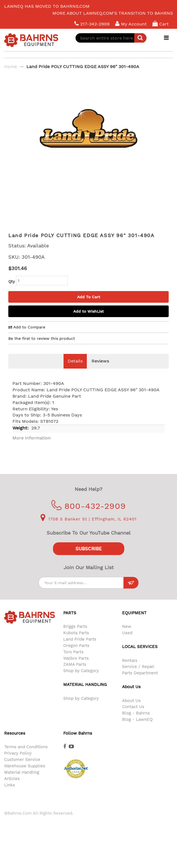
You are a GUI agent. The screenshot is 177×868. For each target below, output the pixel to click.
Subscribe (89, 557)
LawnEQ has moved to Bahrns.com (47, 6)
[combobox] (111, 38)
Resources (15, 742)
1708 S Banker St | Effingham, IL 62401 (88, 527)
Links (10, 793)
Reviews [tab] (100, 369)
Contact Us (133, 715)
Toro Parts (73, 660)
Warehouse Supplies (25, 774)
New (127, 635)
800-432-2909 (89, 514)
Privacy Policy (18, 761)
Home (11, 67)
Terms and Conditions (26, 755)
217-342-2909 (92, 24)
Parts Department (140, 681)
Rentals (130, 669)
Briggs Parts (75, 635)
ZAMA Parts (75, 673)
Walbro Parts (76, 667)
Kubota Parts (76, 641)
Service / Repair (138, 675)
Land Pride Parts (80, 647)
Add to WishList (88, 320)
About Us (131, 709)
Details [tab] (75, 369)
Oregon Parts (76, 654)
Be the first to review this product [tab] (42, 347)
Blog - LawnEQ (137, 728)
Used (127, 641)
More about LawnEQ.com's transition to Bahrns (113, 13)
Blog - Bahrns (136, 721)
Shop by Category (81, 679)
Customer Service (22, 768)
